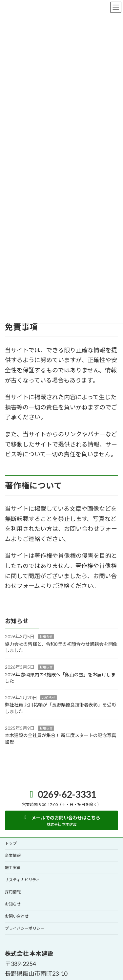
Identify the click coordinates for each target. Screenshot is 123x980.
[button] (61, 820)
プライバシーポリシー (25, 928)
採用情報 (13, 892)
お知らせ (46, 637)
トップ (11, 843)
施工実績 (13, 868)
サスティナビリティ (22, 880)
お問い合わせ (17, 916)
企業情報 (13, 855)
